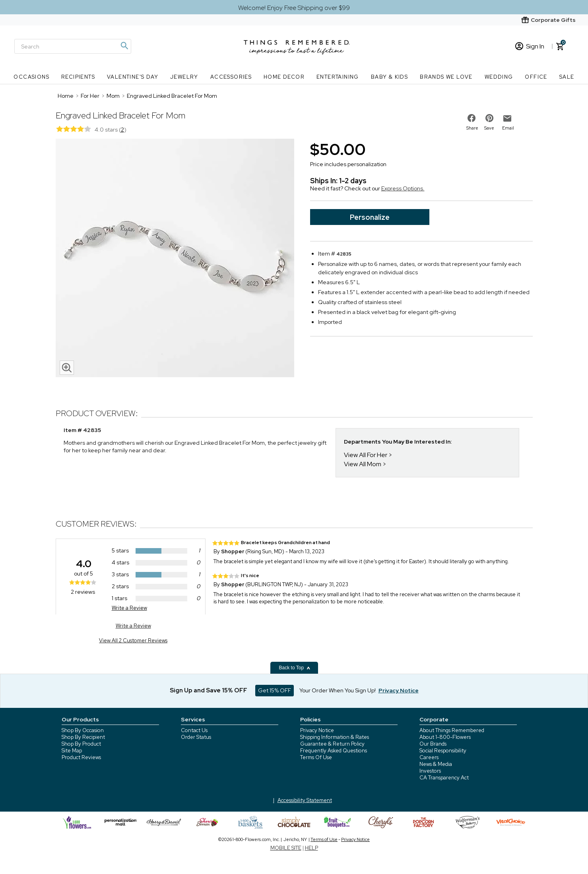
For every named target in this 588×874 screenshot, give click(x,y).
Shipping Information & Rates (335, 737)
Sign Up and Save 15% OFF (209, 690)
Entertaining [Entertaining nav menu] (338, 77)
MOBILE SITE (286, 848)
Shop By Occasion (83, 730)
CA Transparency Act (444, 778)
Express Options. (403, 188)
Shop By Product (81, 744)
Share (472, 128)
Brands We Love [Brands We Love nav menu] (446, 77)
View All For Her (366, 455)
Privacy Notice (317, 730)
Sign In (530, 46)
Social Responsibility (443, 751)
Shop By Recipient (83, 737)
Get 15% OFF (275, 690)
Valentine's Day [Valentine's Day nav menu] (133, 77)
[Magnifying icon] (124, 46)
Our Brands (433, 744)
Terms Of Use (316, 757)
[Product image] (175, 259)
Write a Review (129, 608)
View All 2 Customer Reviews (133, 640)
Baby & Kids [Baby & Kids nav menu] (389, 77)
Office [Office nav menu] (536, 77)
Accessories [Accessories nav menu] (231, 77)
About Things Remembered (452, 730)
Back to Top (295, 668)
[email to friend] (507, 118)
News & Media (436, 764)
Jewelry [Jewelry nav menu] (184, 77)
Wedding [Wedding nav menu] (499, 77)
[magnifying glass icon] (67, 368)
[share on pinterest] (489, 118)
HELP (311, 848)
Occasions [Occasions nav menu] (31, 77)
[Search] (73, 46)
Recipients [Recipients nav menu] (78, 77)
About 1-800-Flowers (445, 737)
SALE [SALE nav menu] (567, 77)
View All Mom (363, 464)
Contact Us (194, 730)
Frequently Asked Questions (334, 751)
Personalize (370, 217)
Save (489, 128)
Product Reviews (81, 757)
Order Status (196, 737)
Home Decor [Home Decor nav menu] (284, 77)
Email (508, 128)
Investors (430, 771)
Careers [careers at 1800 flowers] (429, 757)
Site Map (72, 751)
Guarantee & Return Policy (332, 744)
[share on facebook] (472, 118)
